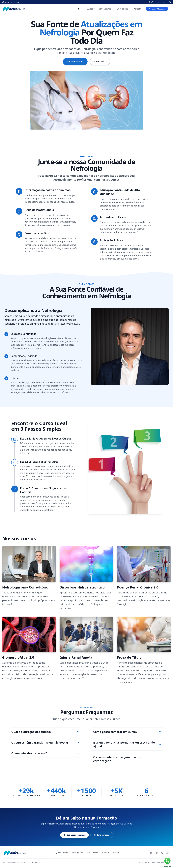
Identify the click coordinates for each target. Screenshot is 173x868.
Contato (116, 853)
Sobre (81, 9)
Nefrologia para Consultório (25, 587)
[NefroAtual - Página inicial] (15, 853)
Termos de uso (145, 862)
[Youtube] (167, 853)
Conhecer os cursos (74, 835)
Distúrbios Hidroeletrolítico (82, 587)
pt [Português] (159, 2)
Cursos (90, 9)
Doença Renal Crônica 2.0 (137, 587)
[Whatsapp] (162, 853)
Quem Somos (62, 853)
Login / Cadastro (157, 9)
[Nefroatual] (14, 9)
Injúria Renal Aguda (76, 657)
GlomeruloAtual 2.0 (18, 657)
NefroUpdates (105, 9)
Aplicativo (138, 9)
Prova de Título (129, 657)
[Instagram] (149, 2)
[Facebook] (157, 853)
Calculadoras (122, 9)
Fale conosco (102, 835)
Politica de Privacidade (161, 862)
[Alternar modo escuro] (170, 2)
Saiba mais (100, 62)
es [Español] (164, 2)
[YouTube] (152, 2)
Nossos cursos (75, 62)
